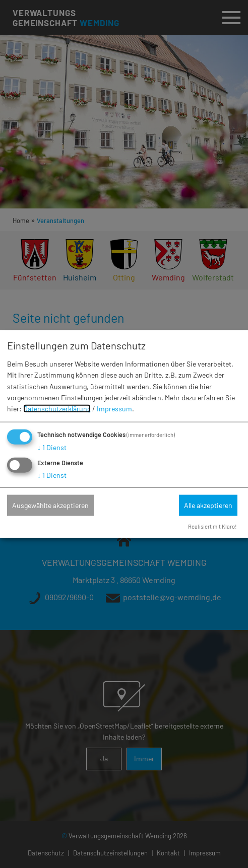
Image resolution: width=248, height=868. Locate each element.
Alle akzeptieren (208, 505)
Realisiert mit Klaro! (212, 526)
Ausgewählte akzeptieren (50, 505)
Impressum (114, 409)
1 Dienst (52, 447)
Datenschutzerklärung (57, 409)
